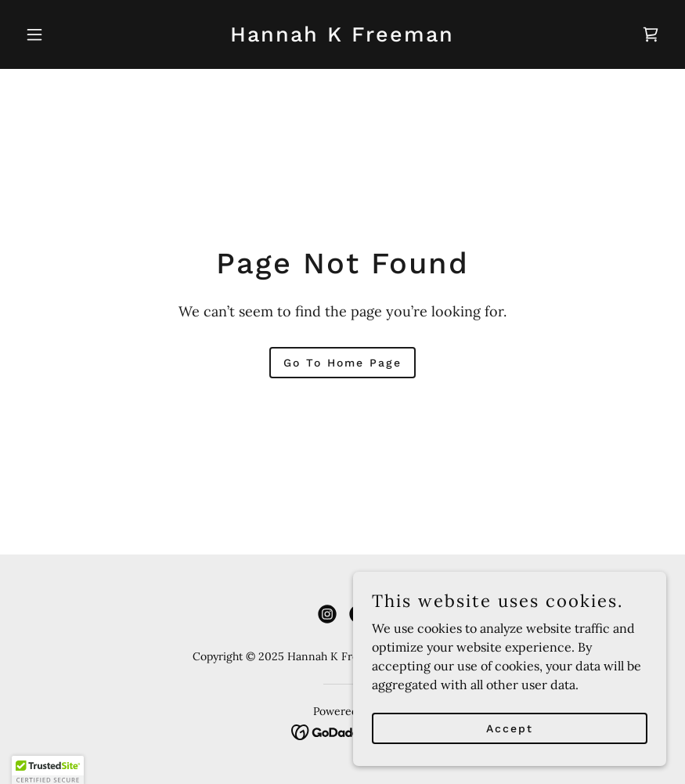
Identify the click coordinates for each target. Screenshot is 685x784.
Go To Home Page (342, 363)
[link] (342, 37)
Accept (510, 750)
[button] (67, 34)
